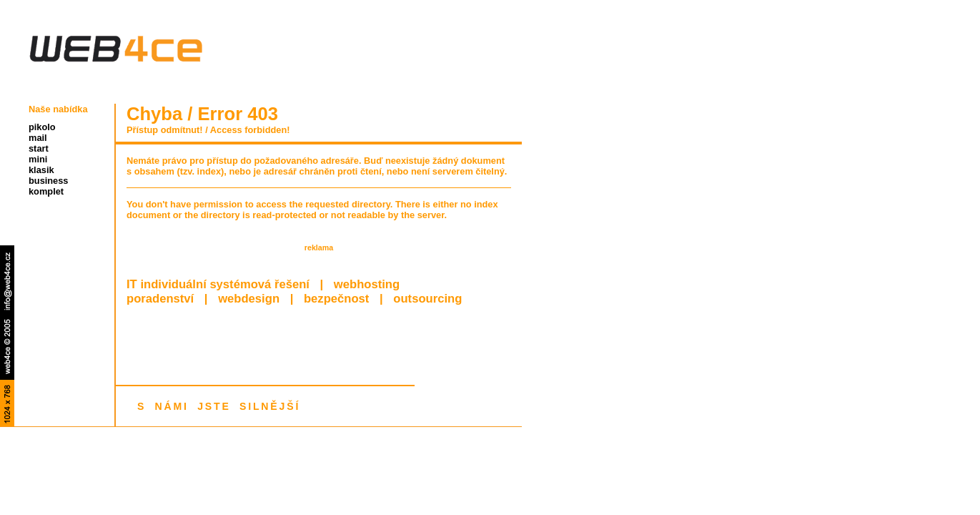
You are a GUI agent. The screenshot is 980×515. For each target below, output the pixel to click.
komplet (46, 191)
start (39, 148)
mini (38, 159)
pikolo (42, 127)
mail (38, 138)
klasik (41, 170)
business (48, 181)
